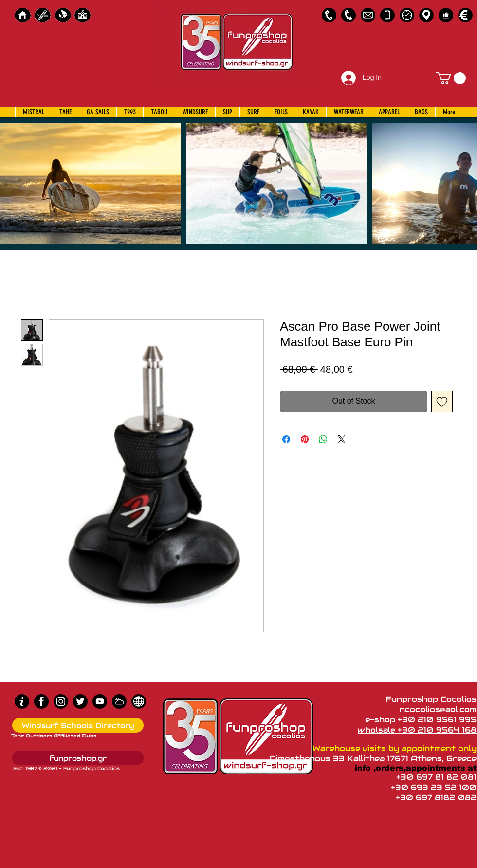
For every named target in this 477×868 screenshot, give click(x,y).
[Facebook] (41, 701)
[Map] (426, 15)
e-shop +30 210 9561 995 (421, 720)
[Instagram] (61, 701)
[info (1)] (22, 701)
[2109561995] (329, 15)
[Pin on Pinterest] (305, 439)
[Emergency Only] (387, 15)
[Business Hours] (407, 15)
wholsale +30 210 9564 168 (417, 730)
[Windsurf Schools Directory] (78, 725)
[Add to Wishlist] (442, 401)
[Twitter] (80, 701)
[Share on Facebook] (286, 439)
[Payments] (465, 15)
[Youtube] (100, 701)
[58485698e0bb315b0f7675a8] (368, 15)
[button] (451, 78)
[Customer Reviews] (446, 15)
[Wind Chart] (119, 701)
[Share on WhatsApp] (323, 439)
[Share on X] (342, 439)
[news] (139, 701)
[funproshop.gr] (78, 758)
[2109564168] (349, 15)
